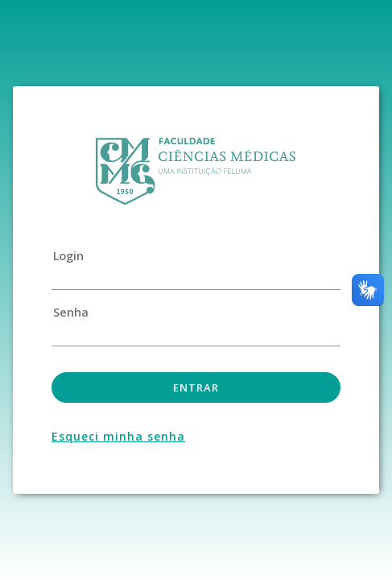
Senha (70, 313)
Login (68, 256)
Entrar (196, 387)
